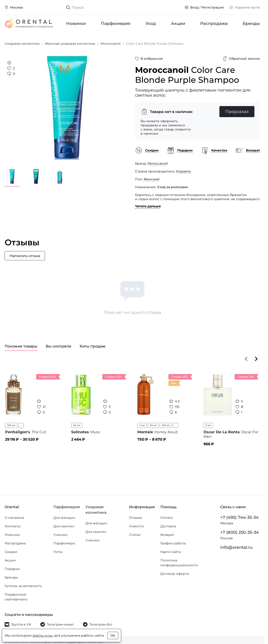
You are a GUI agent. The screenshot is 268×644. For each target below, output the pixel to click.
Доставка (168, 526)
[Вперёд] (256, 359)
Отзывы (136, 518)
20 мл (153, 425)
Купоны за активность (23, 586)
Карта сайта (171, 552)
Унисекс (61, 535)
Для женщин (64, 518)
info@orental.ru (236, 547)
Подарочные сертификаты (16, 597)
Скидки (11, 552)
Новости (136, 526)
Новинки (76, 24)
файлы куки (43, 635)
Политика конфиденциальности (179, 563)
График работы (173, 543)
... (21, 425)
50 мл (77, 425)
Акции (178, 24)
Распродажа (214, 24)
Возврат (167, 535)
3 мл (208, 425)
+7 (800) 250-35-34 (240, 532)
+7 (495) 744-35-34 (239, 517)
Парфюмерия (115, 24)
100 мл (11, 425)
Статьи (135, 535)
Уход (151, 24)
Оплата (166, 518)
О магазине (14, 518)
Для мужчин (64, 526)
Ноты (58, 552)
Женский (152, 179)
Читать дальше (148, 206)
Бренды (251, 24)
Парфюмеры (64, 543)
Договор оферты (175, 574)
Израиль (184, 171)
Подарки (12, 569)
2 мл (142, 425)
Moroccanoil (158, 163)
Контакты (13, 526)
